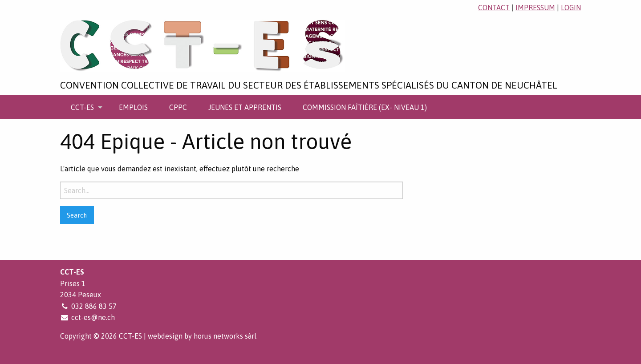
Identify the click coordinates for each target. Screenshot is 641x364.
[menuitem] (84, 107)
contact (494, 8)
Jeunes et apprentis (245, 107)
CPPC (178, 107)
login (571, 8)
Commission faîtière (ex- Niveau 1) (365, 107)
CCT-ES (82, 107)
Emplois (133, 107)
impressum (535, 8)
